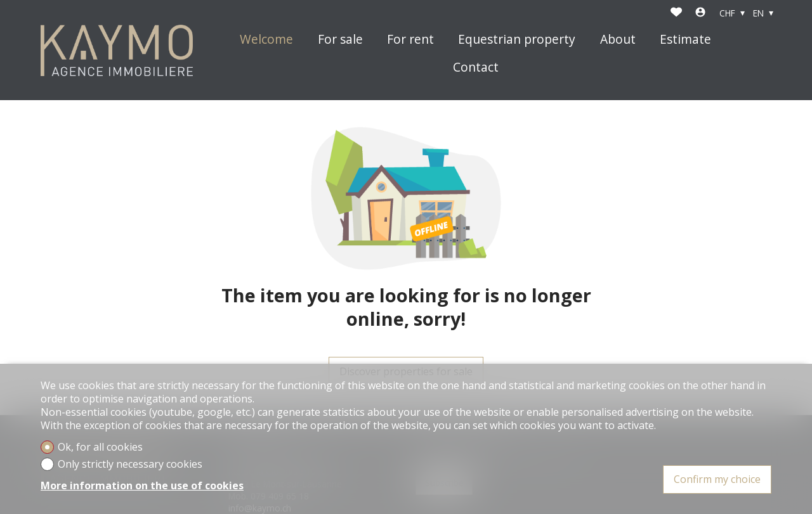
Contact (476, 67)
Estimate (685, 40)
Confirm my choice (717, 479)
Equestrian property (517, 40)
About (618, 40)
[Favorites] (676, 13)
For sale (340, 40)
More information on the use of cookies (142, 486)
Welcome (266, 40)
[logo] (117, 50)
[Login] (700, 13)
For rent (410, 40)
